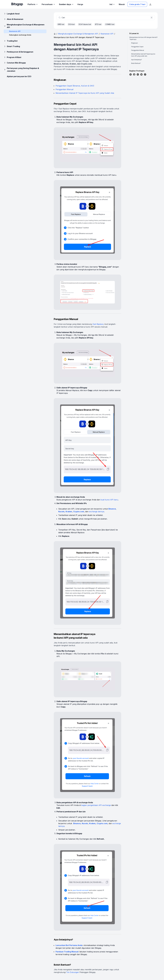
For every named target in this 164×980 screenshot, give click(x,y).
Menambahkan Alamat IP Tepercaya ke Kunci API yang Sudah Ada (85, 93)
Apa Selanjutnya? (137, 60)
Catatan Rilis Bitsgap (15, 63)
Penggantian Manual (64, 89)
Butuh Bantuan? (136, 63)
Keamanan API (107, 34)
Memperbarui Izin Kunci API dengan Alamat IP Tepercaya (143, 38)
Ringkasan (134, 43)
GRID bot (61, 24)
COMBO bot (110, 24)
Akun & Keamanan (13, 19)
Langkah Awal (12, 14)
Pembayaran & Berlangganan (18, 52)
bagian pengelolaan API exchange (96, 805)
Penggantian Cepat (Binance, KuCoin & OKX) (75, 86)
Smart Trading (12, 46)
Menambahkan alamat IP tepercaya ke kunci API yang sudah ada (143, 55)
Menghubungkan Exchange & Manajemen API (24, 26)
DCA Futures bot (85, 24)
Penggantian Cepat (137, 47)
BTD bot (98, 24)
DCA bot (71, 24)
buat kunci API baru (109, 500)
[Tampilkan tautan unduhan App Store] (150, 4)
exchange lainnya (97, 512)
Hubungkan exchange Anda (20, 35)
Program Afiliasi (12, 57)
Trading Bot (11, 41)
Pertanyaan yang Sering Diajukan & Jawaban (21, 70)
